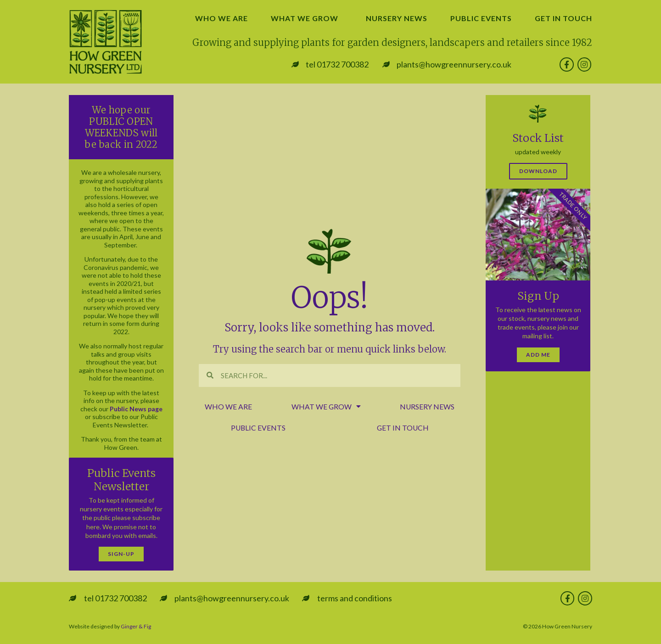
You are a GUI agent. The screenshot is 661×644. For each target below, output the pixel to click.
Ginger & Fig (136, 626)
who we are (221, 18)
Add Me (538, 355)
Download (538, 171)
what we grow (307, 18)
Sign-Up (121, 554)
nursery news (397, 18)
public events (481, 18)
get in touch (563, 18)
